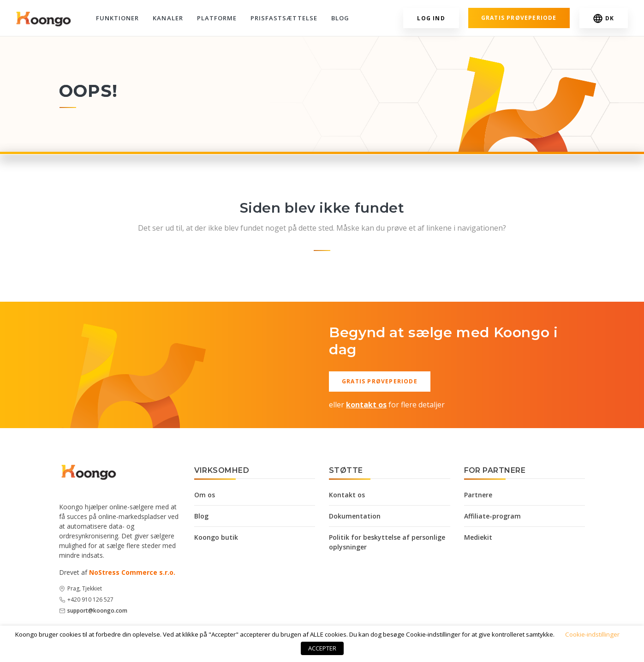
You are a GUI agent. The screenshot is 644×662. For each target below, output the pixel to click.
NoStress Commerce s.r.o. (132, 572)
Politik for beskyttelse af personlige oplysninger (387, 542)
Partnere (478, 495)
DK (604, 18)
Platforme (217, 18)
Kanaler (168, 18)
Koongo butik (216, 537)
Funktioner (117, 18)
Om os (205, 495)
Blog (340, 18)
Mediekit (478, 537)
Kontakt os (347, 495)
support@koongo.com (97, 611)
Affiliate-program (492, 516)
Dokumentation (355, 516)
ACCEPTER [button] (322, 648)
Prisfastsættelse (284, 18)
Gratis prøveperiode (519, 18)
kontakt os (366, 405)
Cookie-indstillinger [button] (592, 634)
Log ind (431, 18)
